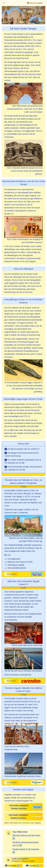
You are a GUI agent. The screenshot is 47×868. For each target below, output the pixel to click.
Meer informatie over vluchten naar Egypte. (23, 823)
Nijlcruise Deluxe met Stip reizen (26, 835)
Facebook (11, 866)
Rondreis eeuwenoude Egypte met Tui (25, 844)
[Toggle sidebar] (4, 3)
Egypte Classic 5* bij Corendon (26, 849)
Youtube (31, 866)
